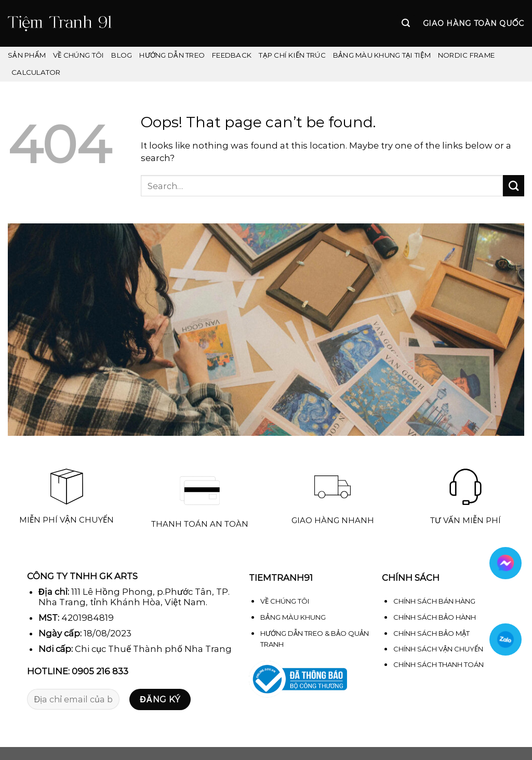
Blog (122, 55)
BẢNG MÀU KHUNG (293, 617)
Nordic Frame (466, 55)
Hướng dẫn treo (172, 55)
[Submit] (514, 186)
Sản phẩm (27, 55)
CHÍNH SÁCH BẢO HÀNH (435, 617)
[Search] (406, 23)
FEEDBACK (232, 55)
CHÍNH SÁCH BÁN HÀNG (434, 601)
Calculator (36, 72)
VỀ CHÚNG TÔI (78, 55)
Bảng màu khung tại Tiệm (382, 55)
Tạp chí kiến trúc (292, 55)
